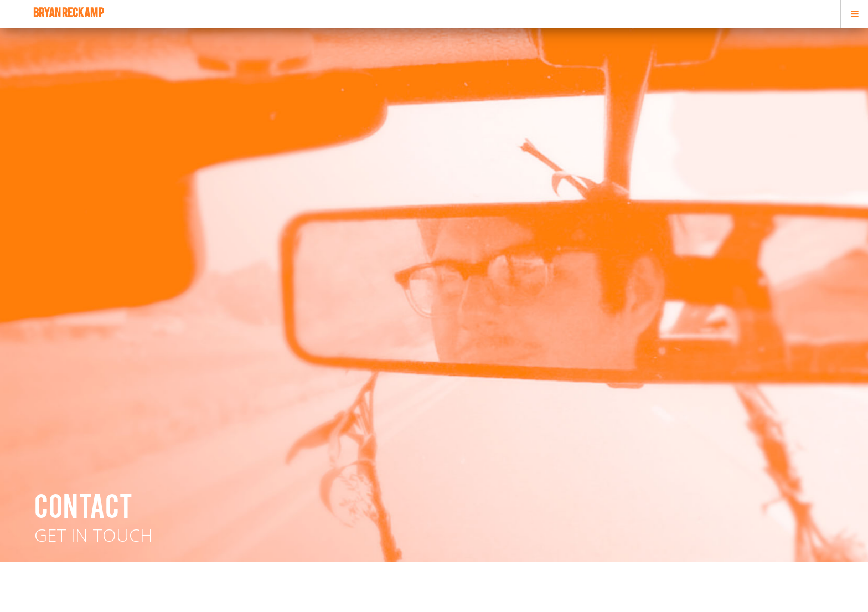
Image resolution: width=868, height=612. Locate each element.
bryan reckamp (69, 14)
